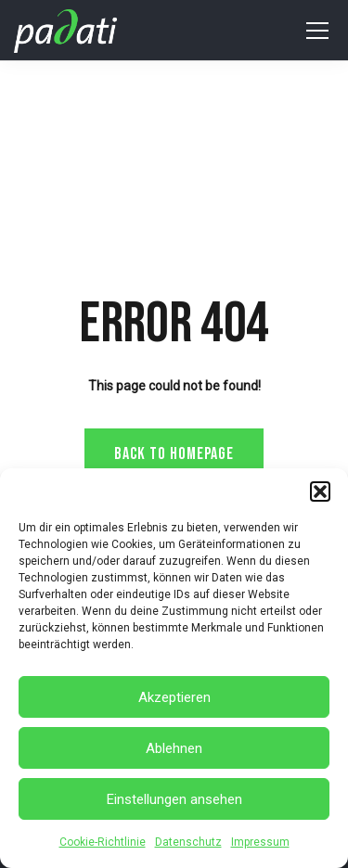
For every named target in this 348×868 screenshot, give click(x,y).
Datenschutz (188, 842)
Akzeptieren (174, 697)
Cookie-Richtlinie (103, 842)
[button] (320, 491)
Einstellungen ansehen (174, 799)
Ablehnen (174, 748)
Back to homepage (174, 454)
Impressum (260, 842)
